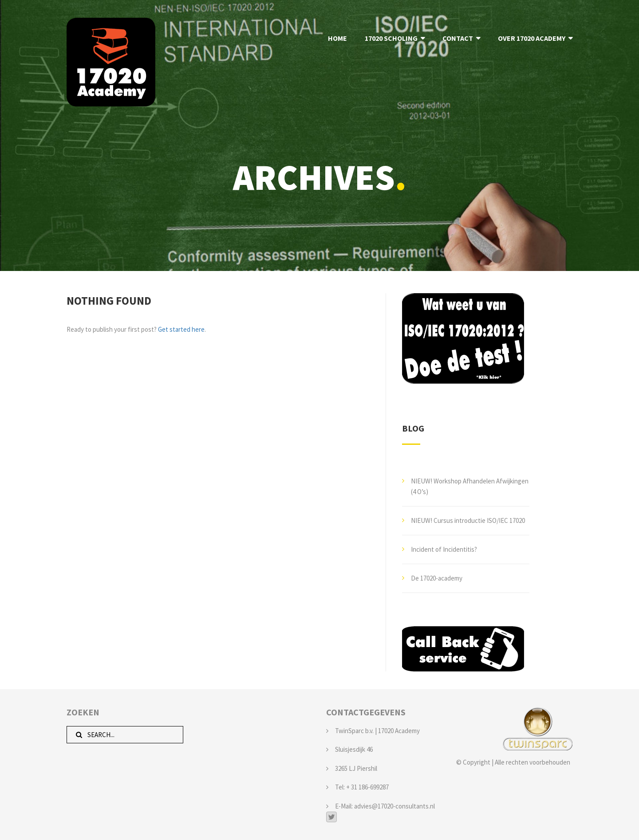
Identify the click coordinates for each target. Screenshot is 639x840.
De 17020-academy (437, 578)
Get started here (181, 329)
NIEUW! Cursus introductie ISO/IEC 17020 (468, 520)
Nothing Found (109, 301)
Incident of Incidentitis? (444, 549)
